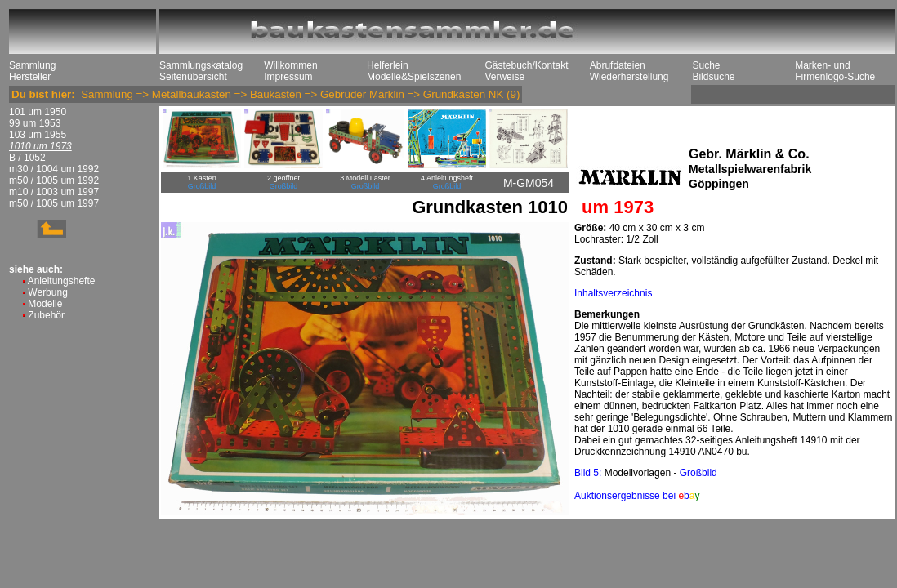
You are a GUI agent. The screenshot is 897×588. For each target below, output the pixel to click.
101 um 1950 (38, 112)
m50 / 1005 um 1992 (54, 180)
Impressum (288, 77)
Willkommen (290, 65)
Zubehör (46, 315)
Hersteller (30, 77)
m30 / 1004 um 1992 (54, 169)
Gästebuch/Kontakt (526, 65)
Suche (706, 65)
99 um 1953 (35, 123)
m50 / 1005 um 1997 (54, 203)
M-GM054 (529, 183)
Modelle (45, 304)
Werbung (47, 292)
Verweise (504, 77)
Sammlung (32, 65)
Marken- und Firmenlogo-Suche (835, 71)
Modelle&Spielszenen (414, 77)
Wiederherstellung (629, 77)
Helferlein (388, 65)
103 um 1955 (38, 135)
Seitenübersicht (193, 77)
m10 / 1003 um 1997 (54, 192)
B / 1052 (27, 158)
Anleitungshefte (62, 281)
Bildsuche (713, 77)
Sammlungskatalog (201, 65)
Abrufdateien (618, 65)
